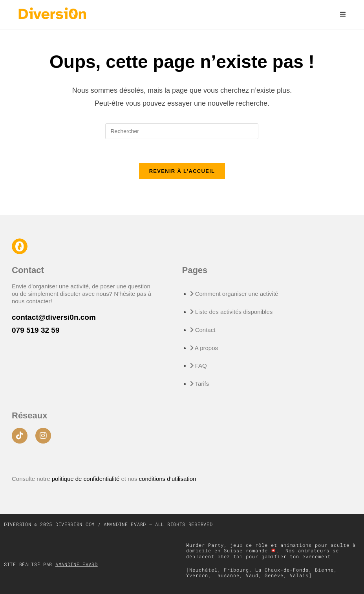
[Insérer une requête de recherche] (182, 131)
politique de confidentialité (87, 479)
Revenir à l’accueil (182, 171)
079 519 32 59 (36, 330)
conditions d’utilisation (168, 479)
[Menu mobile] (340, 14)
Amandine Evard (77, 564)
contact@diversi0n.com (54, 317)
